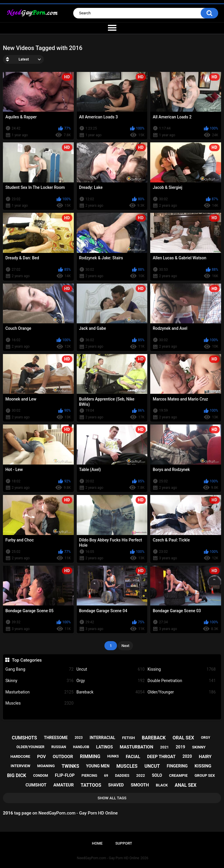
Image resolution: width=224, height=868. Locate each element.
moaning (46, 766)
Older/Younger (182, 692)
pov (41, 757)
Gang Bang (39, 669)
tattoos (91, 785)
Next (125, 646)
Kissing (182, 669)
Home (97, 843)
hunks (113, 756)
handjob (81, 747)
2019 (181, 747)
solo (157, 775)
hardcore (20, 756)
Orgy (111, 681)
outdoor (63, 757)
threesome (56, 738)
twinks (70, 766)
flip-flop (65, 775)
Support (124, 843)
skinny (199, 747)
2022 (141, 775)
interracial (102, 738)
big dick (17, 775)
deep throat (161, 757)
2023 (79, 738)
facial (133, 757)
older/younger (30, 747)
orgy (206, 738)
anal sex (186, 785)
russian (59, 747)
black (162, 785)
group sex (205, 775)
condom (40, 776)
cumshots (24, 738)
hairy (205, 757)
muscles (127, 766)
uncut (152, 766)
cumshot (36, 785)
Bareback (111, 692)
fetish (129, 738)
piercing (89, 776)
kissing (203, 766)
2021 (164, 747)
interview (20, 766)
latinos (105, 747)
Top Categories (27, 660)
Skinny (39, 681)
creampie (178, 775)
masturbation (137, 747)
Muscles (39, 703)
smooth (140, 785)
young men (98, 766)
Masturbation (39, 692)
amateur (64, 785)
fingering (177, 766)
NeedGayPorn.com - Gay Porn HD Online (108, 858)
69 (106, 776)
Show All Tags (112, 798)
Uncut (111, 669)
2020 (187, 756)
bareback (154, 738)
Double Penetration (182, 681)
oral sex (183, 738)
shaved (116, 785)
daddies (122, 776)
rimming (90, 756)
